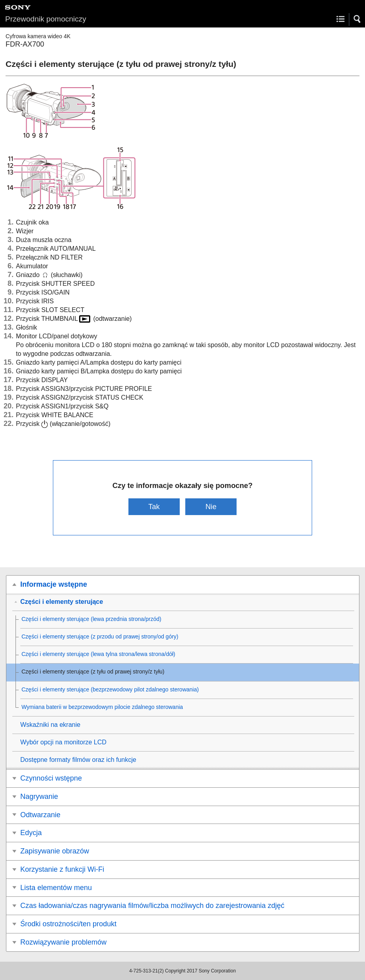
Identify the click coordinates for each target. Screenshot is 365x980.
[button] (357, 19)
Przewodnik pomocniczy (46, 19)
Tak (154, 507)
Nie (211, 507)
